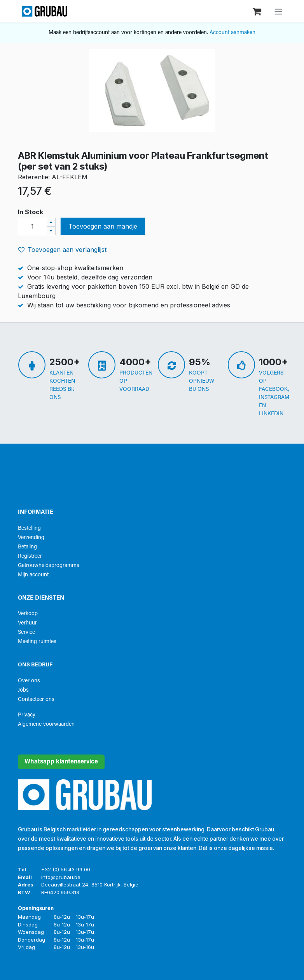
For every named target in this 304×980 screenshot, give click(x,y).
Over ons (29, 681)
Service (26, 632)
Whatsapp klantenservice (61, 762)
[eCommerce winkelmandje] (258, 11)
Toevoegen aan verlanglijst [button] (62, 250)
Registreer (30, 556)
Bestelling (29, 528)
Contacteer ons (36, 700)
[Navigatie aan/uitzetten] (278, 11)
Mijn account (33, 575)
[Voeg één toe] (51, 222)
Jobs (23, 690)
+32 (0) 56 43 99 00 (66, 869)
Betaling (27, 547)
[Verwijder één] (51, 231)
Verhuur (27, 623)
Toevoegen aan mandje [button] (103, 226)
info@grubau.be (61, 877)
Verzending (31, 538)
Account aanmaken (232, 33)
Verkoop (28, 614)
